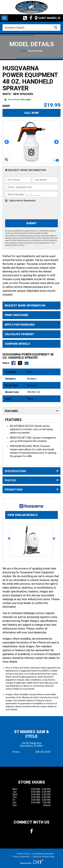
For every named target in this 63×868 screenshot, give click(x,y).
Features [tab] (32, 411)
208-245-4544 (43, 752)
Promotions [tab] (32, 490)
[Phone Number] (32, 194)
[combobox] (32, 28)
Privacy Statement (21, 857)
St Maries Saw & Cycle (32, 734)
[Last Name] (45, 180)
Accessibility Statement (43, 854)
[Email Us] (27, 363)
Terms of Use (19, 245)
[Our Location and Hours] (46, 18)
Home (24, 51)
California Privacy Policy (44, 857)
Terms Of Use (23, 854)
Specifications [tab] (32, 471)
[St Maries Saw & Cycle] (32, 7)
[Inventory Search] (32, 28)
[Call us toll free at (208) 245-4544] (24, 18)
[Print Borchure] (32, 315)
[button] (7, 142)
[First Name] (18, 180)
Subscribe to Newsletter (22, 201)
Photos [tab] (32, 480)
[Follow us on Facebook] (30, 18)
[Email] (32, 187)
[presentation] (31, 211)
